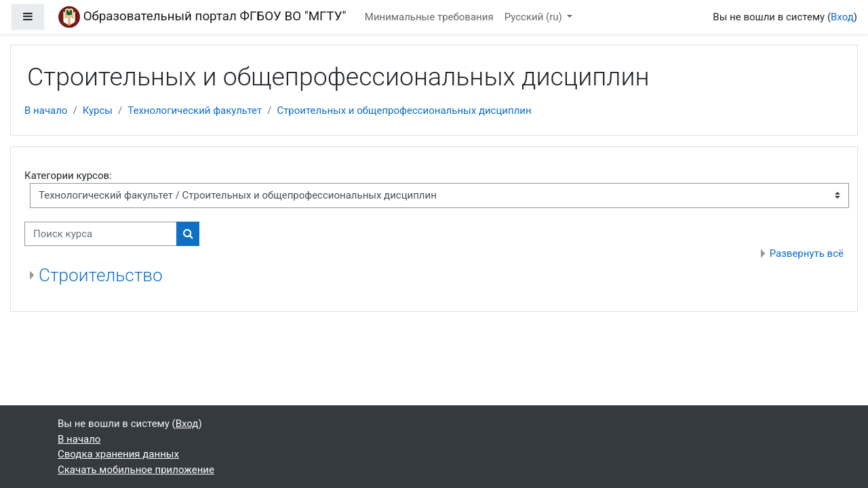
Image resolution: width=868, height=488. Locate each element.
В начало (46, 110)
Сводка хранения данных (118, 454)
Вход (842, 17)
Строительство (101, 275)
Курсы (98, 110)
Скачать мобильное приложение (136, 470)
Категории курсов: (68, 176)
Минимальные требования (429, 17)
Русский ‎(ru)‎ (535, 17)
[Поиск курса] (101, 234)
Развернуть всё (807, 253)
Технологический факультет (195, 110)
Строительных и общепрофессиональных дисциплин (404, 110)
